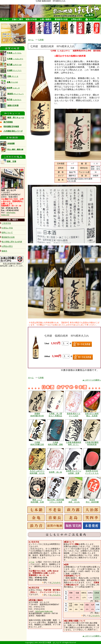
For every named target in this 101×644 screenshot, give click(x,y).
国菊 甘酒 (8, 161)
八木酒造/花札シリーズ (13, 131)
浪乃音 (11, 100)
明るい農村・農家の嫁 (15, 149)
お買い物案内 (46, 19)
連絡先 (4, 251)
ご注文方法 (6, 223)
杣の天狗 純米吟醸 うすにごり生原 (56, 501)
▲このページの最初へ (92, 380)
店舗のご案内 (17, 19)
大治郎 (11, 70)
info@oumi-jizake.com (8, 214)
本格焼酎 (11, 144)
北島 (13, 76)
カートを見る (92, 20)
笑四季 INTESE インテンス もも (92, 472)
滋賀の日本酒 (31, 19)
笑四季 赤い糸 (55, 472)
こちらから (56, 583)
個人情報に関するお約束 (12, 242)
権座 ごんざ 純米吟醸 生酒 (37, 501)
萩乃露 (11, 65)
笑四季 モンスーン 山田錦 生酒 (74, 472)
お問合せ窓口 (77, 19)
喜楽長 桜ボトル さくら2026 (74, 415)
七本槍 (12, 59)
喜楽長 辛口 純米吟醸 (92, 501)
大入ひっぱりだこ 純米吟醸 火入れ (37, 472)
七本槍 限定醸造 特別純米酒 (92, 443)
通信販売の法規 (61, 19)
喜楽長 (16, 94)
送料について (7, 233)
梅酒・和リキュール (16, 118)
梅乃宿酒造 (8, 122)
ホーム (31, 40)
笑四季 (10, 88)
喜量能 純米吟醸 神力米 (37, 415)
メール (31, 562)
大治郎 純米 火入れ (74, 501)
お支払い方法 (7, 228)
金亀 (9, 82)
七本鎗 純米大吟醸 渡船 (55, 443)
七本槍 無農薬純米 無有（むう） (74, 443)
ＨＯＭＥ (5, 19)
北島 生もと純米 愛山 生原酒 (92, 415)
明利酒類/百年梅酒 (11, 127)
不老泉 (11, 53)
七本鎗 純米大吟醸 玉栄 (37, 443)
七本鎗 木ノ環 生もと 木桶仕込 (55, 415)
